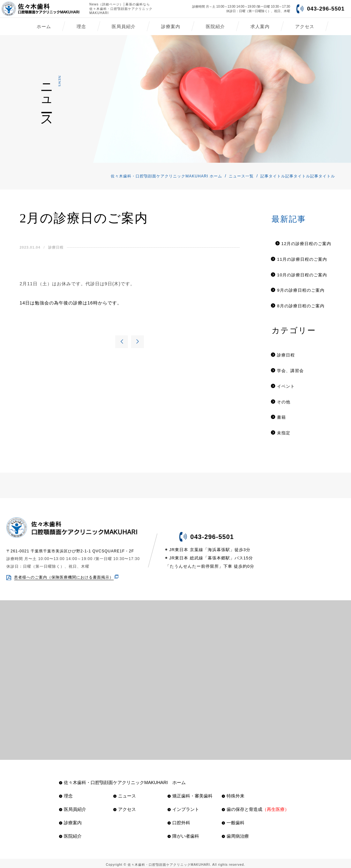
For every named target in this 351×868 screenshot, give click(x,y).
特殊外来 (233, 793)
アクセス (305, 26)
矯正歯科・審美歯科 (190, 793)
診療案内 (171, 26)
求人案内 (260, 26)
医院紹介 (215, 26)
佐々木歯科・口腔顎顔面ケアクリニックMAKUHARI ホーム (166, 176)
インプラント (183, 806)
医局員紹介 (124, 26)
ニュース (125, 793)
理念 (81, 26)
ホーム (44, 26)
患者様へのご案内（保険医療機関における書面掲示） (64, 574)
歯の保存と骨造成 (255, 806)
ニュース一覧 (241, 176)
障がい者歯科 (183, 833)
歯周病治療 (235, 833)
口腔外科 (179, 820)
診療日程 (53, 247)
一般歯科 (233, 820)
